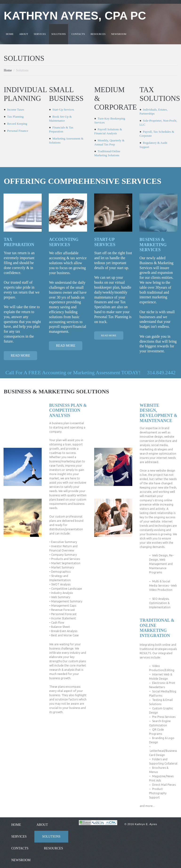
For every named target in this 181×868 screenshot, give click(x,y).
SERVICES (40, 33)
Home (8, 70)
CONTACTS (78, 33)
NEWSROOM (119, 33)
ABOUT (24, 33)
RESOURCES (98, 33)
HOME (10, 33)
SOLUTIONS (58, 33)
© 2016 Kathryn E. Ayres (141, 823)
